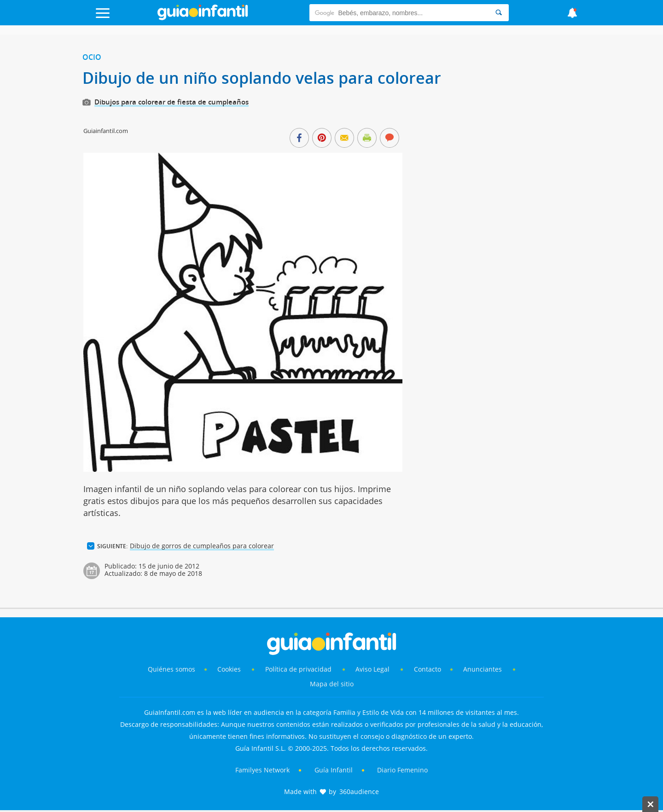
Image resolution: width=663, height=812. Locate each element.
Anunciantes (483, 669)
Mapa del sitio (332, 684)
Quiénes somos (172, 669)
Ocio (92, 57)
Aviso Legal (372, 669)
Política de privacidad (299, 669)
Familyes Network (262, 770)
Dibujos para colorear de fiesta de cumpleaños (172, 102)
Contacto (427, 669)
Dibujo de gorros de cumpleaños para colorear (202, 546)
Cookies (230, 669)
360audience (359, 792)
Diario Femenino (402, 770)
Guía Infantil (334, 770)
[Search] (499, 13)
